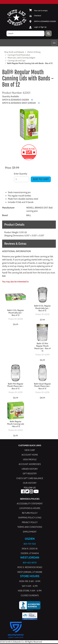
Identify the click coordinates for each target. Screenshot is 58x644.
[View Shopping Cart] (38, 10)
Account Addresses (30, 464)
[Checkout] (35, 16)
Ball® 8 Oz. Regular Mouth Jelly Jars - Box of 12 (42, 308)
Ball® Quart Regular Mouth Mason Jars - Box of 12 (42, 386)
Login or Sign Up (40, 27)
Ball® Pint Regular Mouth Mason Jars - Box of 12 (16, 386)
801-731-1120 (30, 544)
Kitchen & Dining (34, 52)
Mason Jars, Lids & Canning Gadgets (21, 58)
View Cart (30, 450)
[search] (25, 33)
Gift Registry (30, 474)
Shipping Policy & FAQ (30, 518)
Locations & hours (30, 508)
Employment (30, 532)
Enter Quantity (21, 174)
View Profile (30, 459)
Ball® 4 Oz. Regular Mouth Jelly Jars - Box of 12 (16, 313)
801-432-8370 (30, 563)
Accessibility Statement (30, 503)
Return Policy (30, 513)
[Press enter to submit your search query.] (48, 33)
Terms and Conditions (30, 527)
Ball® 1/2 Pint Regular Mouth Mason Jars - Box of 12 (42, 347)
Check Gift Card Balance (30, 478)
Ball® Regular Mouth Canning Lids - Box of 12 (16, 424)
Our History (30, 483)
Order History (30, 469)
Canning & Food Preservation (19, 55)
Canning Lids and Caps (16, 61)
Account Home (30, 455)
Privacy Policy (30, 522)
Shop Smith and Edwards (14, 52)
